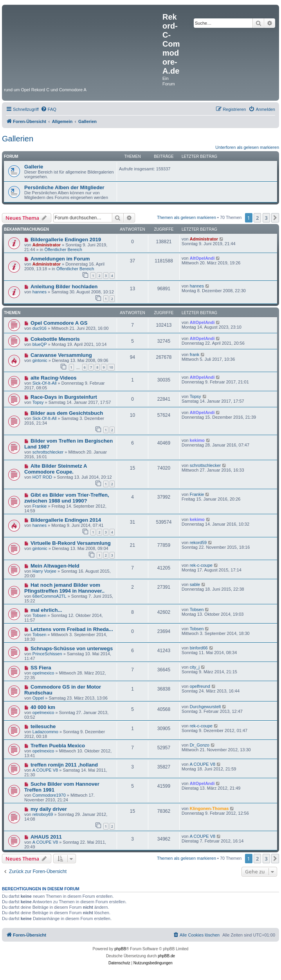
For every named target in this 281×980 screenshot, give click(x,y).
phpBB (120, 949)
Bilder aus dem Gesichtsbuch (67, 413)
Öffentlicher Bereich (63, 250)
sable (195, 584)
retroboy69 (43, 814)
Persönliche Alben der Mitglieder (64, 187)
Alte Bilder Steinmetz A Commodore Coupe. (56, 469)
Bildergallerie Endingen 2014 (66, 520)
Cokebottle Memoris (55, 339)
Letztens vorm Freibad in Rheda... (72, 629)
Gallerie (34, 167)
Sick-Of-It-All (45, 383)
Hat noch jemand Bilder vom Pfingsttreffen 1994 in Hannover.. (64, 588)
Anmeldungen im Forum (60, 259)
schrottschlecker (48, 452)
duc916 (40, 328)
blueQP (40, 344)
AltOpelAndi (202, 258)
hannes (40, 292)
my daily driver (49, 809)
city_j (195, 667)
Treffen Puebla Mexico (58, 746)
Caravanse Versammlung (61, 355)
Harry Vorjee (44, 571)
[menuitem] (49, 109)
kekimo (197, 440)
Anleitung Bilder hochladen (64, 287)
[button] (275, 218)
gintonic (40, 360)
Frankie (40, 506)
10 (111, 367)
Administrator (47, 245)
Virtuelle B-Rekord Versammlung (71, 543)
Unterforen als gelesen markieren (247, 147)
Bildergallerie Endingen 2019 (66, 240)
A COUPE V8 (45, 770)
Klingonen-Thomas (209, 808)
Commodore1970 (49, 795)
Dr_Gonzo (200, 745)
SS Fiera (41, 668)
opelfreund (200, 686)
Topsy (38, 402)
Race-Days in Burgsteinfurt (64, 397)
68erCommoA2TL (50, 596)
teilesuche (43, 726)
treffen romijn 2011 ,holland (64, 765)
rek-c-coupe (201, 565)
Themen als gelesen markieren (186, 217)
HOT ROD (42, 477)
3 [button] (266, 218)
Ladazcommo (45, 732)
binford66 (199, 648)
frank (195, 354)
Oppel (38, 698)
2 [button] (257, 218)
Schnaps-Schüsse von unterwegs (72, 648)
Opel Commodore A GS (59, 323)
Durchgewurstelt (205, 707)
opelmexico (43, 673)
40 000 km (43, 707)
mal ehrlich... (46, 610)
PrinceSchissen (47, 654)
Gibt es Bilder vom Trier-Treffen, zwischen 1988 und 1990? (67, 498)
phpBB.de (166, 956)
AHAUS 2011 (46, 837)
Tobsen (39, 615)
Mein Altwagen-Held (55, 566)
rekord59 (198, 542)
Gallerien (18, 139)
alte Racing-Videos (54, 378)
